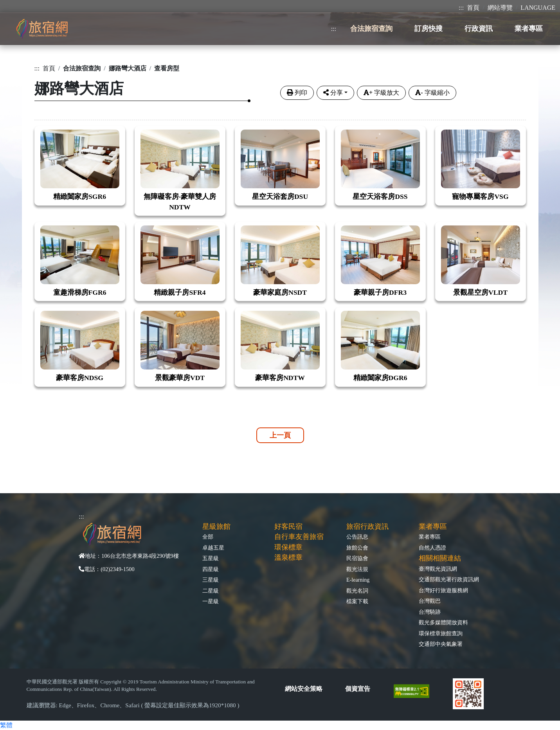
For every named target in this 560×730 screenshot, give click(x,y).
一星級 (211, 601)
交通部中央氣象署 (441, 644)
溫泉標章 (288, 557)
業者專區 (430, 537)
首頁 (473, 8)
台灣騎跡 (430, 612)
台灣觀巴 (430, 601)
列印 (297, 93)
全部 (208, 537)
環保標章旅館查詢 (441, 633)
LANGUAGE (538, 8)
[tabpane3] (280, 251)
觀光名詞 (357, 591)
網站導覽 (500, 8)
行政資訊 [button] (479, 29)
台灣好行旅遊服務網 (443, 590)
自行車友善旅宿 (299, 537)
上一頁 (280, 435)
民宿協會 (357, 558)
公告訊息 (357, 537)
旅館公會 (357, 548)
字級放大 (381, 93)
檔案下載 (357, 601)
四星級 (211, 569)
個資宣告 (358, 689)
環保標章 (288, 547)
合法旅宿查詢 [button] (371, 29)
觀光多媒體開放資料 (443, 622)
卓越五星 (213, 548)
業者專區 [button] (529, 29)
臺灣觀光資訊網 (438, 569)
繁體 (6, 725)
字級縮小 (432, 93)
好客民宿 (288, 526)
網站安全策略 (304, 689)
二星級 (211, 591)
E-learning (358, 580)
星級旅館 (216, 526)
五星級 (211, 558)
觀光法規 (357, 569)
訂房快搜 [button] (429, 29)
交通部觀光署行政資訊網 (449, 579)
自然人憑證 (432, 548)
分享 (333, 93)
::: (461, 8)
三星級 (211, 580)
